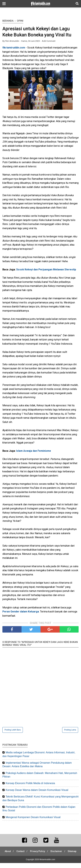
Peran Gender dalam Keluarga (21, 612)
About (14, 852)
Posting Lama (70, 730)
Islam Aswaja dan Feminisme (34, 451)
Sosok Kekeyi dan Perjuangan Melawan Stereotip (46, 270)
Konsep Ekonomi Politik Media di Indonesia (30, 784)
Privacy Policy (44, 852)
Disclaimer (64, 852)
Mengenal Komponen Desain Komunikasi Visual (33, 818)
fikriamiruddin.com (14, 48)
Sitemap (40, 856)
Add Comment (49, 41)
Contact (27, 852)
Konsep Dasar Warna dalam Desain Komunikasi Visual (37, 790)
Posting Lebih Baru (13, 730)
